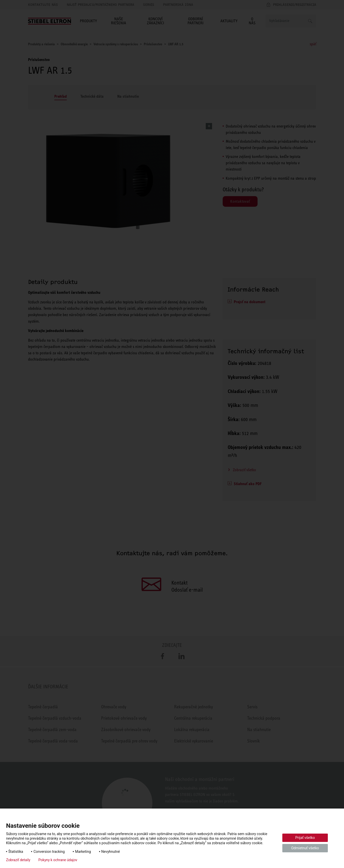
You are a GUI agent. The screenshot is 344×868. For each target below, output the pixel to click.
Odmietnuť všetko (305, 848)
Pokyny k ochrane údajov (58, 860)
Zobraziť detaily (18, 860)
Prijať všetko (305, 838)
